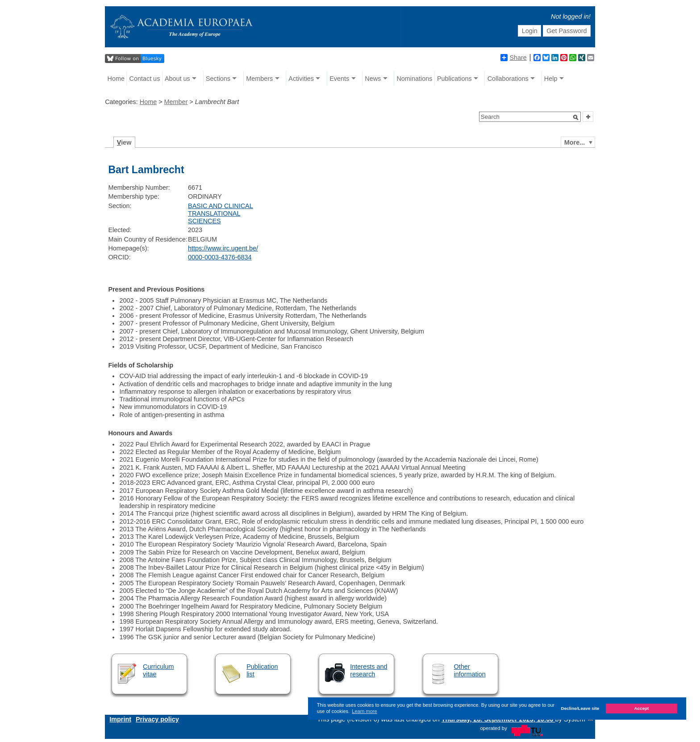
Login (530, 31)
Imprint (120, 719)
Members (259, 79)
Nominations (414, 79)
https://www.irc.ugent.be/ (223, 248)
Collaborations (508, 79)
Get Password (567, 31)
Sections (218, 79)
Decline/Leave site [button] (580, 708)
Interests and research (369, 670)
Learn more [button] (364, 711)
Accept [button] (641, 708)
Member (176, 102)
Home (116, 79)
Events (339, 79)
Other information (470, 670)
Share (513, 58)
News (373, 79)
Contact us (145, 79)
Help (551, 79)
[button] (576, 117)
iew (124, 142)
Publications (454, 79)
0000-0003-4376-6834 (220, 257)
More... (575, 142)
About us (177, 79)
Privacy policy (157, 719)
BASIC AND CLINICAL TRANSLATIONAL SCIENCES (221, 214)
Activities (301, 79)
